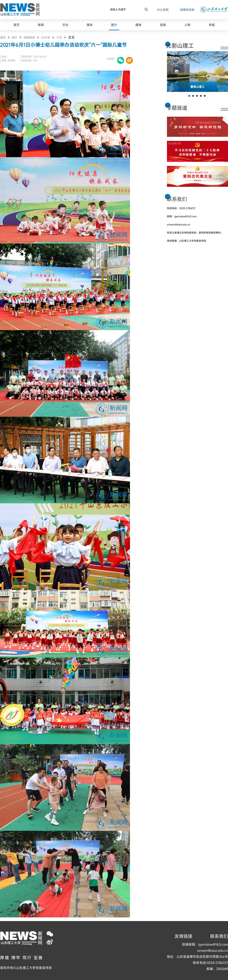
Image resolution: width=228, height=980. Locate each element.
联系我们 (219, 936)
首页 (3, 38)
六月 (59, 38)
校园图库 (29, 38)
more (224, 47)
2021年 (46, 38)
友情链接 (183, 936)
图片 (15, 38)
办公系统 (163, 10)
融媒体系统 (187, 10)
